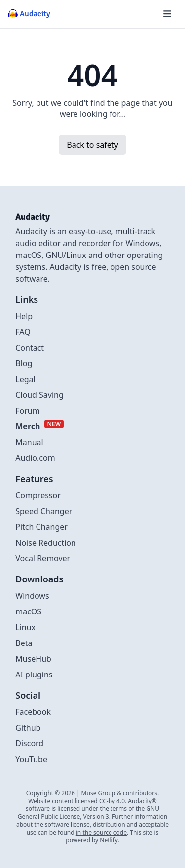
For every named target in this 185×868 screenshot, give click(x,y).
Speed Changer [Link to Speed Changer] (44, 511)
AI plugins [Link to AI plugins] (34, 675)
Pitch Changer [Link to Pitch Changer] (41, 527)
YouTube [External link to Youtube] (31, 759)
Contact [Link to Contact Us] (30, 348)
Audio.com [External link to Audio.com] (35, 458)
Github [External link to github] (28, 728)
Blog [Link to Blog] (24, 363)
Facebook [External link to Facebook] (33, 712)
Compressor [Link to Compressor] (38, 495)
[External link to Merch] (39, 426)
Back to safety (92, 145)
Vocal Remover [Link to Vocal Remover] (43, 558)
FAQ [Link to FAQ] (23, 332)
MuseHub (33, 659)
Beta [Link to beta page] (24, 643)
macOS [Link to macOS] (28, 611)
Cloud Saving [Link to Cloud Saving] (39, 395)
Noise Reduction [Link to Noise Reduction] (46, 543)
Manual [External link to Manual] (29, 442)
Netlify (109, 840)
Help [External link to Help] (24, 316)
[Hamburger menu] (167, 14)
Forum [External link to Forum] (27, 411)
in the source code (101, 832)
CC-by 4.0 (112, 801)
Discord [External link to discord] (29, 743)
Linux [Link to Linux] (25, 627)
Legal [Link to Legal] (25, 379)
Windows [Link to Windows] (32, 596)
